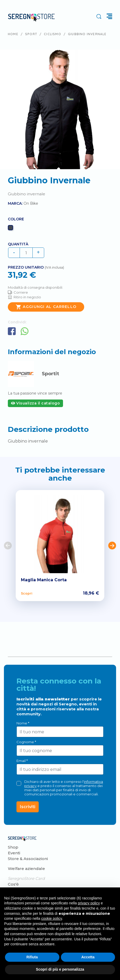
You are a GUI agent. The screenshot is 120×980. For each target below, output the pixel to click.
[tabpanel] (60, 109)
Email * (22, 761)
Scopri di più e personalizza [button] (60, 969)
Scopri (27, 593)
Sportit (50, 374)
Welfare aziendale (26, 869)
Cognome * (26, 742)
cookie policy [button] (52, 918)
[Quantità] (26, 253)
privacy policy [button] (89, 903)
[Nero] (11, 229)
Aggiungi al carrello (46, 307)
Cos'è (13, 884)
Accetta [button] (88, 957)
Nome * (23, 723)
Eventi (14, 853)
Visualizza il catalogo (35, 403)
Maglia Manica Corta (44, 580)
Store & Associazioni (28, 859)
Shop (13, 847)
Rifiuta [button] (32, 957)
